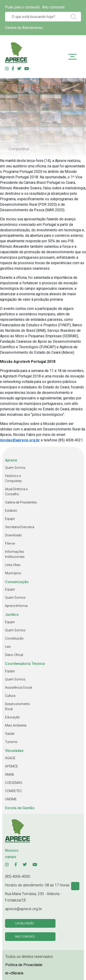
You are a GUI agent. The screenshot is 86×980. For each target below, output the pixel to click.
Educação (12, 717)
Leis (8, 647)
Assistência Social (18, 688)
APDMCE (11, 766)
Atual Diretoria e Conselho (16, 492)
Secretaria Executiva (20, 527)
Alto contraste (53, 7)
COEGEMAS (14, 783)
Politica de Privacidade (24, 965)
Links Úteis (13, 565)
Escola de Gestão (20, 808)
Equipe (10, 519)
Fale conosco (25, 937)
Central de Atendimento (24, 28)
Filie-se (10, 543)
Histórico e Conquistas (13, 478)
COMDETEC (14, 791)
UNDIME (11, 799)
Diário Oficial (14, 655)
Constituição (14, 638)
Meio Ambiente (16, 725)
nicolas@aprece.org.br (20, 440)
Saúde (10, 734)
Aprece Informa (16, 606)
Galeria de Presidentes (21, 502)
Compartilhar (19, 149)
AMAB (10, 775)
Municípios (13, 573)
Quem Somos (15, 468)
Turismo (11, 742)
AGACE (10, 758)
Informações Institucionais (15, 554)
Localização (25, 923)
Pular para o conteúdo (22, 7)
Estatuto (11, 511)
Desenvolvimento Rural (18, 706)
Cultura (10, 696)
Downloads (13, 535)
